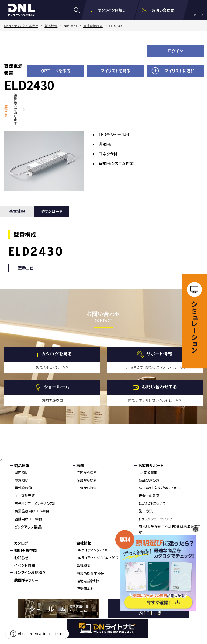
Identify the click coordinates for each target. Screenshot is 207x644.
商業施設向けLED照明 (31, 511)
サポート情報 (159, 354)
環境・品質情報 (88, 581)
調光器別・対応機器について (160, 488)
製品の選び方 (149, 480)
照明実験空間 (25, 550)
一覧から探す (87, 488)
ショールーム (57, 387)
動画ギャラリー (26, 580)
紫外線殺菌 (23, 488)
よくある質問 (148, 472)
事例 (80, 465)
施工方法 (146, 511)
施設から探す (87, 480)
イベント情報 (25, 565)
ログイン (175, 51)
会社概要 (84, 565)
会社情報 (84, 543)
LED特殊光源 (25, 496)
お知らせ (21, 558)
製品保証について (152, 503)
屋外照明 (21, 480)
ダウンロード (51, 211)
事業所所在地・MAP (92, 573)
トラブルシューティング (155, 519)
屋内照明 (21, 472)
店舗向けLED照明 (28, 519)
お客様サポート (151, 465)
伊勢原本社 (85, 588)
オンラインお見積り (30, 572)
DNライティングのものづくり (97, 558)
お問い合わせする (159, 387)
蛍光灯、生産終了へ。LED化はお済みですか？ (169, 529)
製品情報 (22, 465)
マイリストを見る (115, 71)
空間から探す (87, 472)
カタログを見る (57, 354)
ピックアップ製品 (28, 527)
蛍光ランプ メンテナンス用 (35, 503)
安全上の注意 (149, 496)
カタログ (21, 543)
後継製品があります (15, 109)
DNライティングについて (95, 550)
